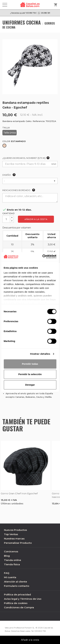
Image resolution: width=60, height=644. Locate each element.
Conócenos (11, 551)
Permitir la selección (30, 374)
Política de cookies (16, 603)
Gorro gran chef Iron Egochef (19, 493)
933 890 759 (40, 631)
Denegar (30, 385)
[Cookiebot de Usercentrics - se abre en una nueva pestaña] (43, 256)
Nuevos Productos (15, 530)
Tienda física (12, 564)
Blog (7, 556)
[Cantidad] (6, 219)
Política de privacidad (17, 595)
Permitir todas (30, 364)
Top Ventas (11, 534)
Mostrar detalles (40, 354)
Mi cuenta (10, 577)
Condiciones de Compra (19, 607)
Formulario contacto (17, 586)
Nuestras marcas (14, 539)
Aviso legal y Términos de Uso (23, 599)
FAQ (7, 573)
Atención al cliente (16, 582)
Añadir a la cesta (36, 219)
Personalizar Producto (18, 543)
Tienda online (13, 560)
